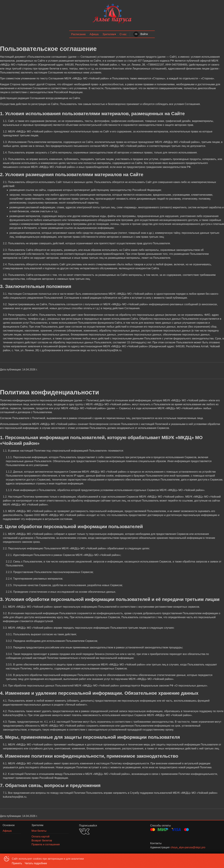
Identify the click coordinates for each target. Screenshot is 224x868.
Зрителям (108, 34)
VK (84, 831)
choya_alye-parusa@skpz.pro (188, 847)
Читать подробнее (36, 863)
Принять (17, 863)
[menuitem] (78, 34)
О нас (123, 34)
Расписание (78, 34)
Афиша (94, 34)
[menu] (112, 34)
